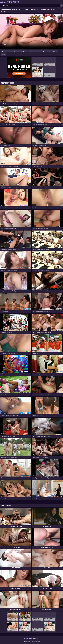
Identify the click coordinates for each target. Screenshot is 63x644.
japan (31, 51)
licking (5, 51)
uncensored (38, 51)
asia (4, 54)
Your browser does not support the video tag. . (31, 31)
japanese (25, 51)
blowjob (17, 51)
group (56, 51)
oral (45, 51)
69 (50, 51)
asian (11, 51)
